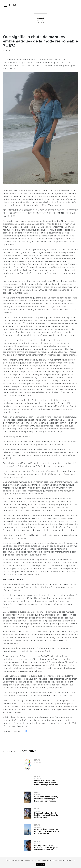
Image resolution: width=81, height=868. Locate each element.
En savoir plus (70, 860)
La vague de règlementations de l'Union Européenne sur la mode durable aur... (47, 831)
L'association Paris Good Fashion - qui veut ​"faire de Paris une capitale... (46, 815)
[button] (10, 5)
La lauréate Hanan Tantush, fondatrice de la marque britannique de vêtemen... (46, 799)
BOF (26, 731)
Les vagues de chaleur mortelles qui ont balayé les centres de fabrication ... (46, 848)
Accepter (41, 864)
